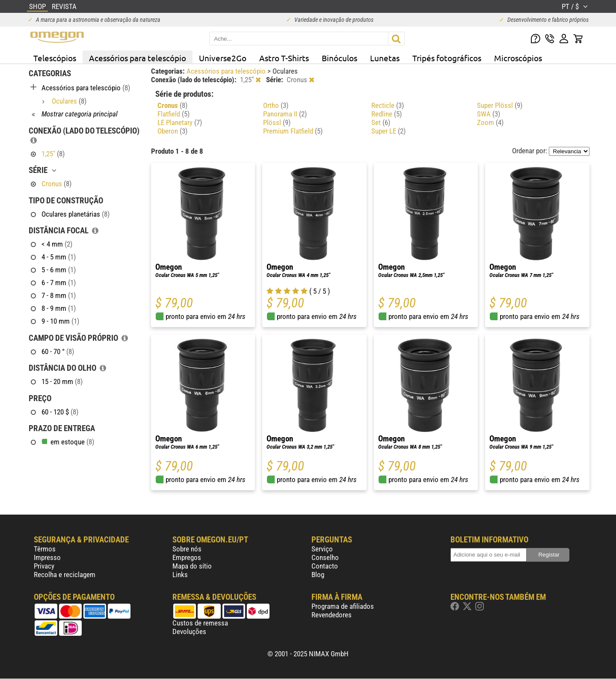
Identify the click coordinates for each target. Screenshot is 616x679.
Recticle (388, 105)
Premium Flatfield (293, 131)
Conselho (325, 557)
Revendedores (332, 615)
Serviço (322, 549)
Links (180, 575)
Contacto (325, 566)
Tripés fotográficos (447, 58)
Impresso (47, 557)
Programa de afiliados (343, 606)
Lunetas (385, 58)
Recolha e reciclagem (65, 575)
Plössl (277, 122)
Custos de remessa (200, 623)
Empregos (187, 557)
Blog (318, 575)
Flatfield (173, 114)
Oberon (172, 131)
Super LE (388, 131)
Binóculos (339, 58)
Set (381, 122)
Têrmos (45, 549)
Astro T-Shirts (284, 58)
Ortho (276, 105)
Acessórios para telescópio (138, 58)
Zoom (490, 122)
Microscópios (518, 58)
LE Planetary (180, 122)
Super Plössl (500, 105)
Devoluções (189, 631)
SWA (489, 114)
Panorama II (285, 114)
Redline (386, 114)
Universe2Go (223, 58)
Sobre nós (187, 549)
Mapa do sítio (192, 566)
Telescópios (55, 58)
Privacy (44, 566)
